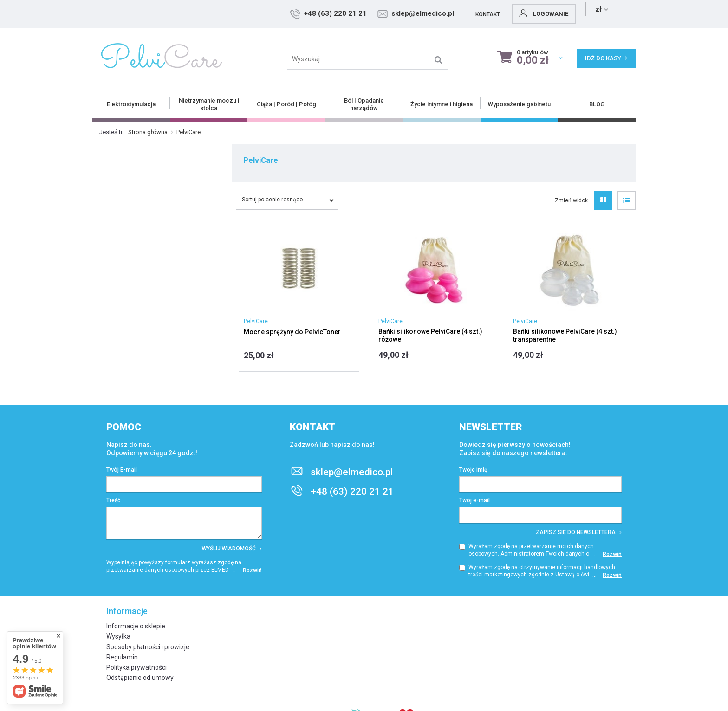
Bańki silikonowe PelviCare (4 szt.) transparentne (565, 335)
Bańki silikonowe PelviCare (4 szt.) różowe (430, 335)
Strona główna (148, 132)
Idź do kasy (606, 58)
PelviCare (256, 321)
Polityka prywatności (136, 667)
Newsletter (491, 427)
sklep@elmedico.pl (482, 13)
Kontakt (547, 14)
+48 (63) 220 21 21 (395, 13)
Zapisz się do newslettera (579, 532)
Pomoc (124, 427)
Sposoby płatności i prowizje (148, 647)
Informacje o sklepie (136, 626)
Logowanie (602, 13)
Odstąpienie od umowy (140, 678)
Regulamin (122, 657)
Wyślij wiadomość (232, 549)
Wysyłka (118, 636)
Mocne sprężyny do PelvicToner (292, 332)
